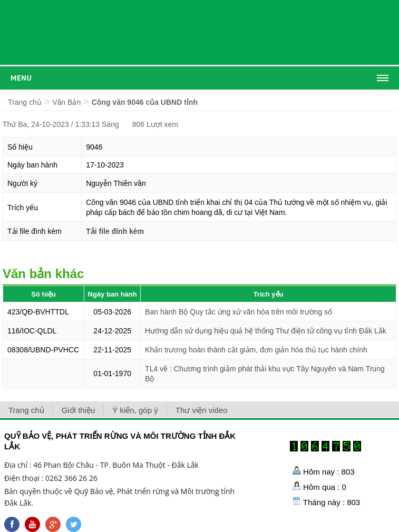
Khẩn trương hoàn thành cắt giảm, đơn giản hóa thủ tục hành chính (256, 350)
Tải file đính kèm (115, 231)
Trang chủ (25, 102)
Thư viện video (202, 410)
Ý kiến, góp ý (135, 410)
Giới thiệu (79, 410)
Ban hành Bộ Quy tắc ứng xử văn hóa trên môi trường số (239, 312)
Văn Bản (66, 102)
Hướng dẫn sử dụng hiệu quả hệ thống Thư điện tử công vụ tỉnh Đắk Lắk (266, 331)
